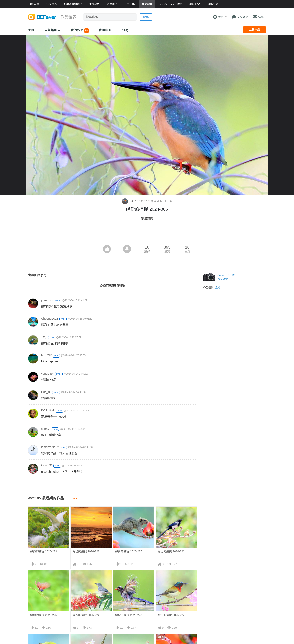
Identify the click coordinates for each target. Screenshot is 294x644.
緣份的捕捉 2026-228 (86, 551)
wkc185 (131, 201)
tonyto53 (47, 465)
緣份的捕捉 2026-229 (44, 551)
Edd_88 (46, 392)
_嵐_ (44, 337)
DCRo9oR (48, 410)
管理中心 (105, 30)
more (74, 498)
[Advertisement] (147, 234)
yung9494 (48, 374)
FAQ (125, 30)
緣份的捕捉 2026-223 (129, 615)
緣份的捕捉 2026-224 (86, 615)
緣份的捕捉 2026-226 (171, 551)
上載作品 (254, 30)
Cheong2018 (50, 318)
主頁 (31, 30)
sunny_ (46, 429)
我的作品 (80, 31)
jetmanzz (47, 300)
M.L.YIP (47, 355)
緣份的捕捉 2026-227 (129, 551)
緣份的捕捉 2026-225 (44, 615)
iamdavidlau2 (50, 447)
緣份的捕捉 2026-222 (171, 615)
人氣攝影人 (52, 30)
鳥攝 (218, 288)
